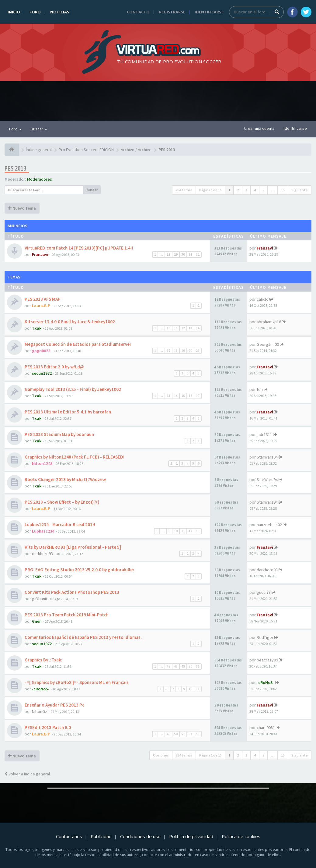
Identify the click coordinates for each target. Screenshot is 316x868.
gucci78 (264, 592)
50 (190, 666)
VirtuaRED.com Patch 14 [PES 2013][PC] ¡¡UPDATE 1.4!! (79, 248)
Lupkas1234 (43, 531)
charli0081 (266, 728)
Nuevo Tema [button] (22, 208)
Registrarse (172, 12)
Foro (35, 12)
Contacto (138, 12)
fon (260, 389)
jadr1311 (264, 434)
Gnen (37, 621)
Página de (210, 190)
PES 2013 (15, 168)
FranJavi (40, 254)
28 (168, 254)
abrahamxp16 (269, 322)
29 (176, 254)
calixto (263, 299)
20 (190, 351)
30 (183, 254)
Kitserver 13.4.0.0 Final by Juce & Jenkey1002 (70, 322)
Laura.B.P (41, 306)
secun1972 (42, 373)
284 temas (184, 190)
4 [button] (255, 190)
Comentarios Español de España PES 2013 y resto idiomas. (83, 637)
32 (198, 254)
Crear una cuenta (259, 128)
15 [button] (283, 190)
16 (190, 396)
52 (190, 734)
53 (198, 734)
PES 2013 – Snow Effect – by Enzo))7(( (62, 502)
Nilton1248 (42, 463)
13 (190, 328)
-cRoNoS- (41, 689)
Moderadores (40, 179)
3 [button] (246, 190)
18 (176, 351)
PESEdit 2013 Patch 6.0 (48, 727)
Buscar (39, 129)
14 (198, 328)
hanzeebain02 (269, 525)
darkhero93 (42, 554)
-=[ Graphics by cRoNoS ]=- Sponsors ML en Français (77, 682)
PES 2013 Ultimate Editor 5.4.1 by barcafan (68, 412)
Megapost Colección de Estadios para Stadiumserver (78, 344)
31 (190, 254)
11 (176, 328)
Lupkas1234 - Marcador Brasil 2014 (60, 524)
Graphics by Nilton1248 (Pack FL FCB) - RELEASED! (75, 457)
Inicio (14, 12)
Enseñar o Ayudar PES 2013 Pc (54, 705)
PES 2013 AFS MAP (43, 299)
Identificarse (209, 12)
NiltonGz (40, 711)
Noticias (60, 12)
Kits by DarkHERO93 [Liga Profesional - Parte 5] (73, 547)
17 (168, 351)
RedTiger (265, 637)
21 (198, 351)
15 (183, 396)
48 (176, 666)
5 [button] (263, 190)
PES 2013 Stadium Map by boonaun (59, 434)
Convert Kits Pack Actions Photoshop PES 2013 (72, 592)
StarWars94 (267, 457)
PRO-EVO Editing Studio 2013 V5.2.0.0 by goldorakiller (80, 570)
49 (183, 666)
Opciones (161, 755)
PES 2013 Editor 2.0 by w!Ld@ (54, 367)
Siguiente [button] (300, 190)
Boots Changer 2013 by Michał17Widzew (65, 479)
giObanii (39, 599)
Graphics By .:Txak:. (44, 660)
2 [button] (238, 190)
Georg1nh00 (268, 344)
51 (198, 666)
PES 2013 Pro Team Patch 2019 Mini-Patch (67, 615)
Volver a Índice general (27, 774)
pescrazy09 (267, 660)
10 (168, 328)
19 (183, 351)
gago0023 (41, 351)
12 (183, 328)
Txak (37, 328)
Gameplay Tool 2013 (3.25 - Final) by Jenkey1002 (73, 389)
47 (168, 666)
